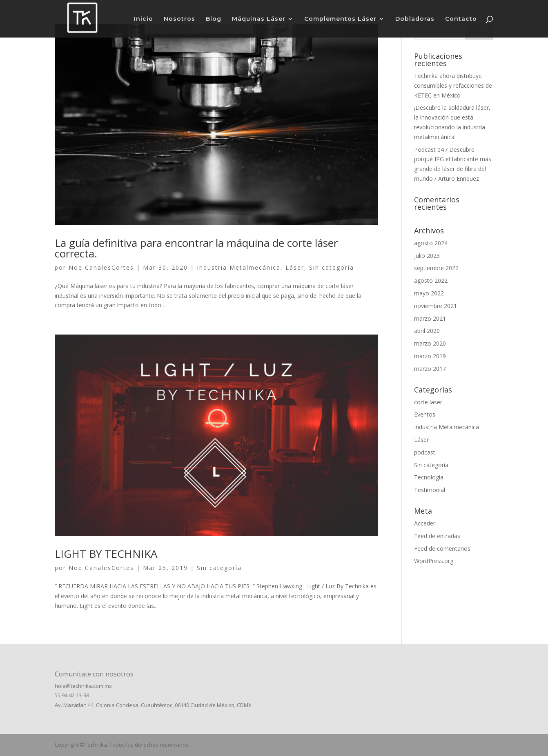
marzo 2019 (430, 356)
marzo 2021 (430, 318)
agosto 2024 (431, 243)
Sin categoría (332, 267)
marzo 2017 (430, 369)
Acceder (425, 523)
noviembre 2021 (436, 306)
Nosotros (179, 19)
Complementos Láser (340, 19)
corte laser (428, 402)
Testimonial (430, 490)
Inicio (144, 19)
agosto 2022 (431, 280)
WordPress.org (434, 561)
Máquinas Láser (259, 19)
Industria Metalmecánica (239, 267)
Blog (214, 19)
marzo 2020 (430, 343)
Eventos (425, 414)
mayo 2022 (429, 293)
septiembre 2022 (436, 268)
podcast (425, 452)
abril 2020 (427, 331)
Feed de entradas (437, 536)
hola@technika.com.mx (83, 686)
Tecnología (429, 477)
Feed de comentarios (442, 549)
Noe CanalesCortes (101, 267)
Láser (295, 267)
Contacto (461, 19)
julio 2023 (427, 256)
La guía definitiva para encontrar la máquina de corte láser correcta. (196, 248)
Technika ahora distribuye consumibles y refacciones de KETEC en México (453, 85)
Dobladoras (415, 19)
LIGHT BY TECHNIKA (106, 554)
